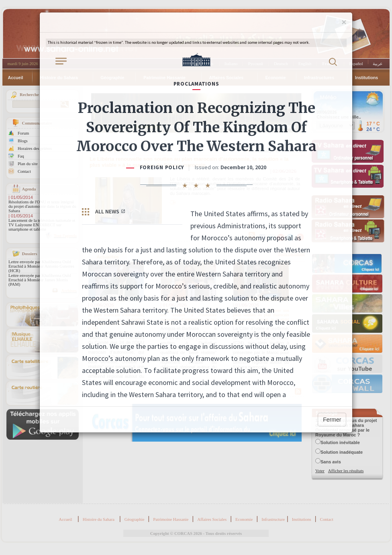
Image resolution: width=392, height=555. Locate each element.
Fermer (332, 420)
